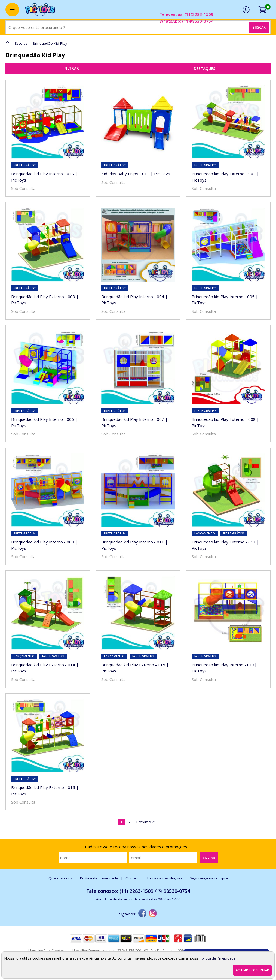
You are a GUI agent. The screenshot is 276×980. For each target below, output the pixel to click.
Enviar (209, 858)
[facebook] (142, 914)
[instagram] (153, 914)
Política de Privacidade (218, 958)
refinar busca (72, 68)
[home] (40, 10)
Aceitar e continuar (252, 970)
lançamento (205, 533)
